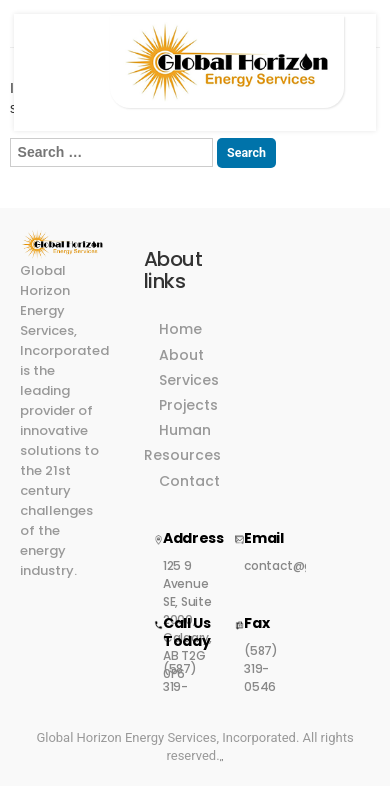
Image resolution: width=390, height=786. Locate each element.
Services (189, 380)
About (181, 355)
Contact (189, 481)
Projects (188, 405)
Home (180, 329)
